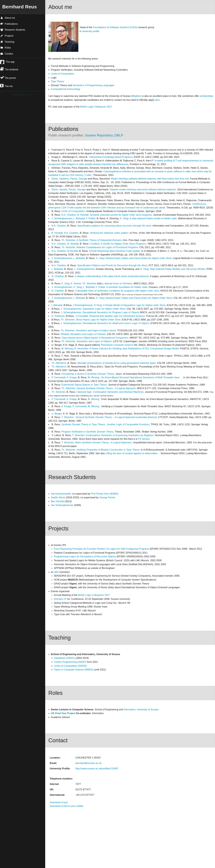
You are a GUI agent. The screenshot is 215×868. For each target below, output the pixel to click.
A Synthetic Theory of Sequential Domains (99, 240)
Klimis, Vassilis (59, 190)
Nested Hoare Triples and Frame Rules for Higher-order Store (139, 258)
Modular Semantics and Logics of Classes (83, 334)
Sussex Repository (99, 135)
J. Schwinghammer (62, 218)
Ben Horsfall (57, 501)
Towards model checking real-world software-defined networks (142, 190)
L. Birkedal (79, 218)
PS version (144, 439)
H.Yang (98, 305)
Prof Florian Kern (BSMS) (105, 494)
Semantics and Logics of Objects (94, 341)
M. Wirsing (67, 349)
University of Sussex (148, 710)
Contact (7, 54)
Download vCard (59, 802)
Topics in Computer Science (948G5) (74, 670)
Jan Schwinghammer (62, 505)
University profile (90, 31)
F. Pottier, (101, 287)
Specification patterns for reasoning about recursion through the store (114, 226)
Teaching (7, 42)
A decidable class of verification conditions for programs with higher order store (117, 291)
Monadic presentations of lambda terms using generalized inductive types (117, 363)
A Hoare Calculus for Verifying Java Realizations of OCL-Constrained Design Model (134, 349)
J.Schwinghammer (83, 305)
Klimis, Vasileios (60, 179)
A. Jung (65, 283)
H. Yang (124, 218)
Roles (5, 48)
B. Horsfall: (83, 215)
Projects (7, 36)
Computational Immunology (66, 89)
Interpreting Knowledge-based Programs (111, 157)
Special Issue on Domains (118, 283)
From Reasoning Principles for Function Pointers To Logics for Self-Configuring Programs (102, 549)
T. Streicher (68, 417)
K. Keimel (76, 283)
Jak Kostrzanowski (61, 494)
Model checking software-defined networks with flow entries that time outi (150, 179)
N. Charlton (58, 276)
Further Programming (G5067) (70, 662)
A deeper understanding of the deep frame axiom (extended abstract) (112, 276)
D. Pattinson (58, 316)
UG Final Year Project (63, 713)
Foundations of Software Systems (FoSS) (115, 27)
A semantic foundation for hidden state (127, 287)
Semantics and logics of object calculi (96, 330)
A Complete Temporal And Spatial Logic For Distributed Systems (110, 316)
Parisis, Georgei (79, 179)
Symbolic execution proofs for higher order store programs (121, 215)
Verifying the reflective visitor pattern (109, 233)
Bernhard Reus (20, 7)
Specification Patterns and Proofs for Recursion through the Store (112, 265)
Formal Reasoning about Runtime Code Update (115, 251)
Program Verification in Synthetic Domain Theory (87, 432)
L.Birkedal (57, 305)
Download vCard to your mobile (67, 806)
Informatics (129, 710)
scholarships (206, 96)
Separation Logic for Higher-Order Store (104, 309)
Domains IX (60, 599)
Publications (9, 24)
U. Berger (57, 414)
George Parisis (107, 497)
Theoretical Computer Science (117, 345)
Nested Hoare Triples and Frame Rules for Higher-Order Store (139, 298)
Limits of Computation (63, 74)
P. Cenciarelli (58, 377)
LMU (56, 572)
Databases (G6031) (64, 658)
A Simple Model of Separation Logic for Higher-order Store (134, 305)
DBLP (119, 135)
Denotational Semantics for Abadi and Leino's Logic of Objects (116, 323)
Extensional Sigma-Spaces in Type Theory (84, 385)
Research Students (13, 30)
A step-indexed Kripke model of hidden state (153, 218)
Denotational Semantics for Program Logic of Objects (111, 312)
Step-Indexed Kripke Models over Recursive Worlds (177, 269)
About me (8, 18)
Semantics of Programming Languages (93, 85)
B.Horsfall (73, 251)
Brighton (137, 96)
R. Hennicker (81, 349)
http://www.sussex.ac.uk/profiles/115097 (97, 769)
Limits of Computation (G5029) (70, 666)
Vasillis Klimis (58, 497)
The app (10, 62)
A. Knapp (72, 377)
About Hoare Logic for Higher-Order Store (98, 320)
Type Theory (58, 81)
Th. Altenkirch (59, 363)
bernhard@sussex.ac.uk (89, 763)
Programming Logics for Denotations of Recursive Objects (85, 557)
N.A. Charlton (69, 215)
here (157, 100)
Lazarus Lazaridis (27, 94)
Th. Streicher (68, 240)
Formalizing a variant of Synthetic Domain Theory (88, 374)
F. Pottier (91, 218)
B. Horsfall (57, 233)
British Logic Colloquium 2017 (96, 107)
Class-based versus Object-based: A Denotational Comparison (95, 338)
